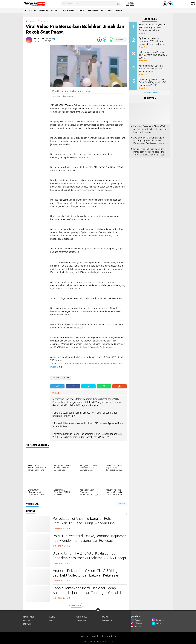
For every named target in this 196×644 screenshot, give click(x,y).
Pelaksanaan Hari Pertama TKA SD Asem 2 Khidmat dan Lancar (153, 55)
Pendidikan (93, 10)
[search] (91, 4)
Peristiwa (44, 10)
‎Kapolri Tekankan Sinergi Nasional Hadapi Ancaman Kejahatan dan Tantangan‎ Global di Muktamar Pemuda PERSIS (87, 593)
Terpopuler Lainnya (150, 93)
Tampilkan (121, 504)
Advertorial (107, 10)
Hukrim (119, 10)
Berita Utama (69, 10)
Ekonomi (81, 10)
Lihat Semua (76, 605)
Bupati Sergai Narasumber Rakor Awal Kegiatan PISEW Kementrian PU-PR (152, 82)
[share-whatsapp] (111, 40)
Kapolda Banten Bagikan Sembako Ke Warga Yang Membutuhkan (151, 69)
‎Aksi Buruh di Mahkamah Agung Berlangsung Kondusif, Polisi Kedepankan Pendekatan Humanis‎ (150, 141)
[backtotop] (98, 611)
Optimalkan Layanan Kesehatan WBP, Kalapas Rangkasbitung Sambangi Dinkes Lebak (151, 41)
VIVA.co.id (81, 357)
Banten (53, 617)
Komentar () (121, 40)
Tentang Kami (83, 636)
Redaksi (94, 636)
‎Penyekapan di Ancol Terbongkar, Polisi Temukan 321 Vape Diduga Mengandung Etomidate (84, 523)
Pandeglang (81, 620)
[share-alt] (57, 386)
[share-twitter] (105, 40)
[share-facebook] (99, 40)
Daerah (33, 10)
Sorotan (66, 378)
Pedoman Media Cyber (109, 636)
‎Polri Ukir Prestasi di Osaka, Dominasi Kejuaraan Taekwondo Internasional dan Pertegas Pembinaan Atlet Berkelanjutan (90, 541)
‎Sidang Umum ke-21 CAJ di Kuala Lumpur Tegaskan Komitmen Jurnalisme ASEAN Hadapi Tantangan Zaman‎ (89, 558)
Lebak (52, 620)
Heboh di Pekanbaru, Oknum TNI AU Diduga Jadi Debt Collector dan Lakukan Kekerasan (86, 573)
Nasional (55, 10)
